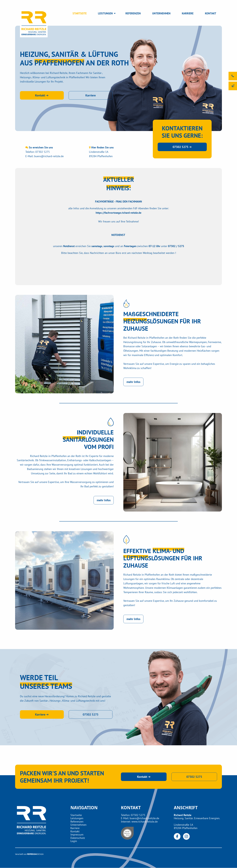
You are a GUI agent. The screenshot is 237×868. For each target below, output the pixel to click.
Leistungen (77, 818)
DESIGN (40, 854)
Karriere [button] (91, 95)
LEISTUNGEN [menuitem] (105, 13)
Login (74, 841)
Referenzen (77, 822)
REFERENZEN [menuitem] (133, 13)
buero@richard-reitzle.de (49, 156)
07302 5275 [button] (91, 714)
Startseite (76, 815)
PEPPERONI (32, 854)
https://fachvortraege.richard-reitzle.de (118, 213)
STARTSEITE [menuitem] (80, 13)
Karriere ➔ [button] (42, 714)
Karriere (75, 828)
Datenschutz (78, 838)
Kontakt (75, 831)
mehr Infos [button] (133, 382)
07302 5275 (43, 152)
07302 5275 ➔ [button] (182, 147)
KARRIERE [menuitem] (188, 13)
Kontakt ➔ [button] (42, 95)
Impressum (77, 835)
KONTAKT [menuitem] (211, 13)
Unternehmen (78, 825)
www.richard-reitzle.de (145, 822)
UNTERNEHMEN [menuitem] (161, 13)
